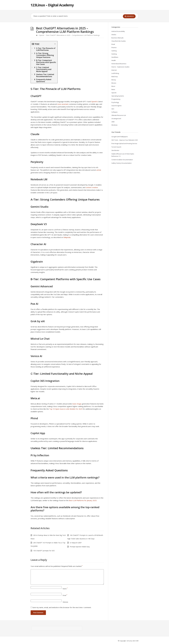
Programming (116, 99)
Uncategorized (116, 119)
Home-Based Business (119, 64)
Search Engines (117, 106)
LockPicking (115, 73)
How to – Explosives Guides (120, 67)
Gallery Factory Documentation (122, 163)
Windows (114, 125)
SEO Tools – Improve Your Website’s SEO (125, 140)
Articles (114, 35)
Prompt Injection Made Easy (80, 547)
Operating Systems (118, 96)
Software (114, 112)
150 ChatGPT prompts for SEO (44, 551)
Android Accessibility (118, 31)
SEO (113, 109)
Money (114, 80)
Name (65, 589)
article (99, 170)
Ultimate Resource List (119, 115)
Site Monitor (115, 150)
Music (113, 86)
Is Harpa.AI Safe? (76, 543)
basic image (77, 404)
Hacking (114, 54)
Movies (114, 83)
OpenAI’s (95, 102)
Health (114, 60)
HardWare (115, 57)
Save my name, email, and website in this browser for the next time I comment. (62, 607)
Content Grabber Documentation (122, 160)
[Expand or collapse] (55, 44)
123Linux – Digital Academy (52, 5)
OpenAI (42, 35)
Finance (114, 47)
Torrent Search (116, 147)
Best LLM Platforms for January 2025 (83, 500)
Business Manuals (117, 38)
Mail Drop (115, 77)
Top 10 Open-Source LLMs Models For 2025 (66, 409)
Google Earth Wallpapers (120, 137)
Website (65, 602)
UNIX (113, 122)
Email (65, 595)
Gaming (114, 51)
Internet (114, 70)
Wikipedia (67, 237)
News (113, 89)
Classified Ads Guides (119, 41)
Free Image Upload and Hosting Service (124, 143)
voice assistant (63, 104)
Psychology (115, 102)
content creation (92, 187)
